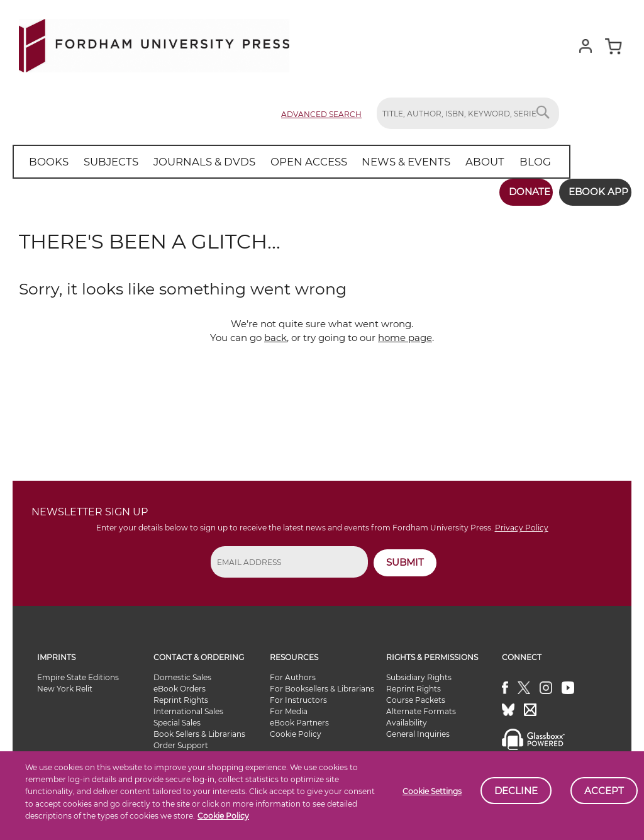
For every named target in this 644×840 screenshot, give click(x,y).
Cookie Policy (223, 816)
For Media (289, 707)
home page (405, 333)
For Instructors (298, 696)
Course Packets (416, 696)
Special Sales (177, 718)
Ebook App (592, 192)
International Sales (188, 707)
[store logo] (154, 43)
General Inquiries (418, 730)
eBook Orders (180, 684)
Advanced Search (321, 114)
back (275, 333)
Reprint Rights (181, 696)
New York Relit (65, 684)
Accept (604, 791)
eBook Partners (299, 718)
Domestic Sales (182, 673)
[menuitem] (47, 162)
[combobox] (468, 113)
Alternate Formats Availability (421, 713)
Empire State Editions (78, 673)
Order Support (181, 741)
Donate (516, 192)
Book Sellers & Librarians (199, 730)
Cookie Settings (432, 791)
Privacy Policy (522, 524)
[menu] (276, 162)
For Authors (293, 673)
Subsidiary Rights (419, 673)
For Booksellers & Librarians (322, 684)
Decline (516, 791)
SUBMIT (405, 558)
